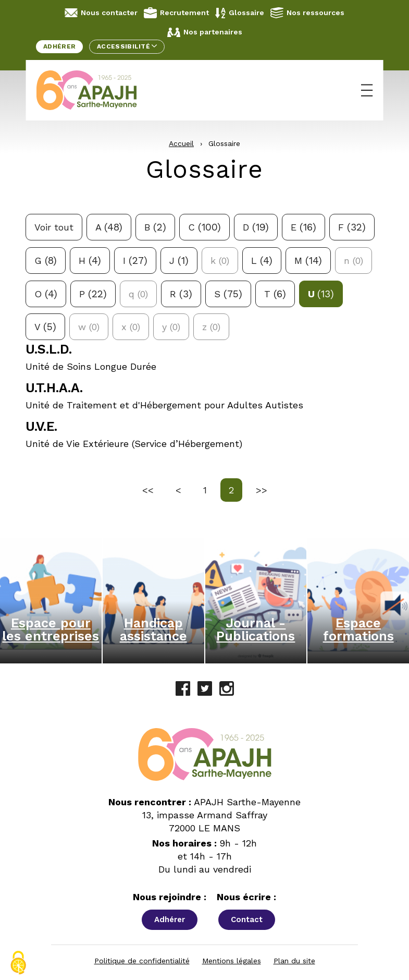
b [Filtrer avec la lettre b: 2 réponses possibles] (155, 227)
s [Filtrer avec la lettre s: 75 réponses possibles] (228, 294)
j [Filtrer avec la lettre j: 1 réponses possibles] (179, 261)
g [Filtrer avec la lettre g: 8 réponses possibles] (46, 261)
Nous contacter (101, 13)
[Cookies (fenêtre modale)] (18, 963)
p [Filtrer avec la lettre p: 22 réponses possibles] (93, 294)
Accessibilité (127, 46)
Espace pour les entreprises (51, 630)
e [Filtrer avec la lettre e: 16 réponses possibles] (303, 227)
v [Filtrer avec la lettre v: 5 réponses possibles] (45, 327)
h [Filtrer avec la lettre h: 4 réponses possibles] (90, 261)
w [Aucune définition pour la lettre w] (89, 327)
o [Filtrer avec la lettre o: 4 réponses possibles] (46, 294)
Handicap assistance (153, 630)
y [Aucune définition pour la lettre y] (171, 327)
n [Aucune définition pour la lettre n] (354, 261)
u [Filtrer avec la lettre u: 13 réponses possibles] (321, 294)
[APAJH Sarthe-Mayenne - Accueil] (94, 90)
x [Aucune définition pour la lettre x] (131, 327)
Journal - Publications (256, 630)
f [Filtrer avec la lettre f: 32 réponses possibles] (352, 227)
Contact (247, 919)
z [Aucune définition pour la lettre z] (211, 327)
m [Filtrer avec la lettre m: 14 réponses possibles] (308, 261)
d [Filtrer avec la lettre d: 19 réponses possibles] (256, 227)
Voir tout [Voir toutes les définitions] (54, 227)
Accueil (181, 143)
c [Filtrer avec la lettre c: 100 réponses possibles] (204, 227)
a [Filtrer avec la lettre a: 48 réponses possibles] (109, 227)
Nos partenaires (205, 32)
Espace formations (358, 630)
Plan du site (294, 961)
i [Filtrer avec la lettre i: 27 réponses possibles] (135, 261)
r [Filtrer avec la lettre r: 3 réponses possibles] (181, 294)
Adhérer (59, 46)
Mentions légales (232, 961)
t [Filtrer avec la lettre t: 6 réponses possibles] (275, 294)
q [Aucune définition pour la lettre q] (138, 294)
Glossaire (240, 13)
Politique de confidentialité (142, 961)
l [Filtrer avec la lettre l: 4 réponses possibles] (262, 261)
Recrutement (176, 13)
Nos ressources (307, 13)
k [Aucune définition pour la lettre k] (220, 261)
